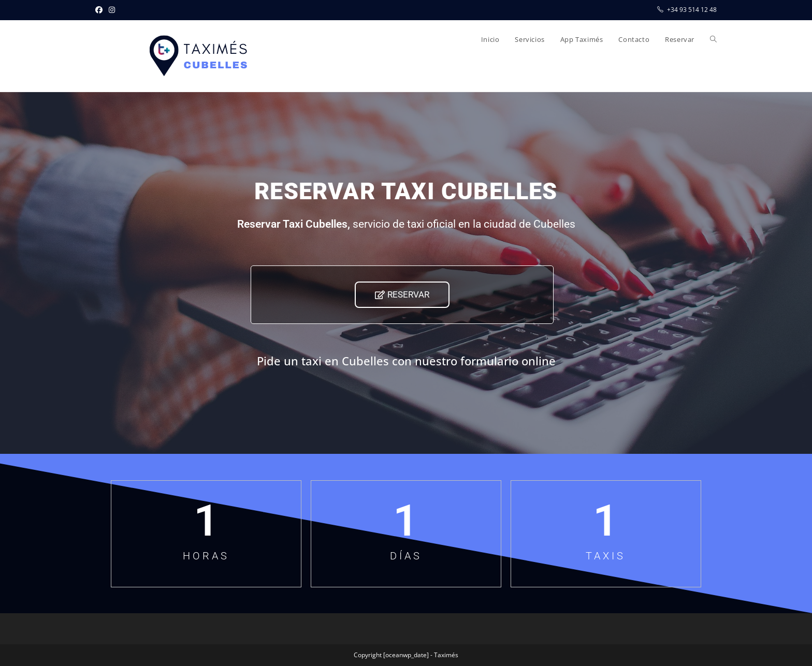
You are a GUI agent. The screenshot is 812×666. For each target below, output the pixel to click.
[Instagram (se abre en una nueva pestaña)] (112, 10)
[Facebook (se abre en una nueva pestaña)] (100, 10)
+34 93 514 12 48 (692, 10)
